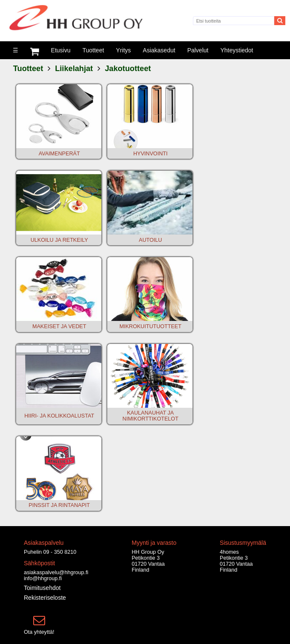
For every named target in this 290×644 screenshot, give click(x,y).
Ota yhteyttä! (39, 632)
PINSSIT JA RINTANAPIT (59, 505)
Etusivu (61, 50)
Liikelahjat (74, 69)
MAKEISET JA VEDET (59, 326)
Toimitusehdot (42, 588)
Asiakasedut (159, 50)
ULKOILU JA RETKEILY (59, 240)
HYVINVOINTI (150, 154)
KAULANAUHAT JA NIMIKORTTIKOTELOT (151, 416)
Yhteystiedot (237, 50)
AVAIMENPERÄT (59, 154)
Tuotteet (93, 50)
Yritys (123, 50)
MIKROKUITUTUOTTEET (150, 326)
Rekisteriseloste (45, 598)
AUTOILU (150, 240)
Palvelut (198, 50)
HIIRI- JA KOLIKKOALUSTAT (59, 416)
